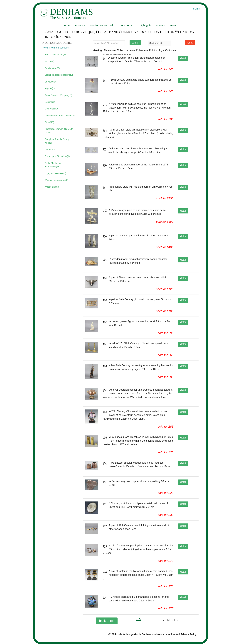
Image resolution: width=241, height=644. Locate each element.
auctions (127, 25)
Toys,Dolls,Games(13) (55, 173)
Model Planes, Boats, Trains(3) (60, 116)
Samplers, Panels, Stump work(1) (57, 141)
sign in (197, 9)
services (80, 25)
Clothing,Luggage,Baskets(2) (59, 75)
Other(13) (49, 122)
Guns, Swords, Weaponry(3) (58, 95)
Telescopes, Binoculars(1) (57, 156)
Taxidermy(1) (51, 150)
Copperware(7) (52, 82)
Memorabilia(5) (52, 109)
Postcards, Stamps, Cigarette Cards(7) (59, 131)
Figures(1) (50, 88)
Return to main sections (56, 48)
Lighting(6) (50, 102)
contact (161, 25)
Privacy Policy (188, 634)
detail (183, 58)
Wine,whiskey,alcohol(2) (56, 180)
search (174, 25)
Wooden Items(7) (53, 187)
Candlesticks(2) (52, 68)
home (66, 25)
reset (190, 43)
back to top (107, 621)
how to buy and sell (101, 25)
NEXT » (173, 620)
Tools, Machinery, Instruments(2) (53, 165)
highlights (145, 25)
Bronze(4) (49, 61)
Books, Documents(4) (55, 55)
